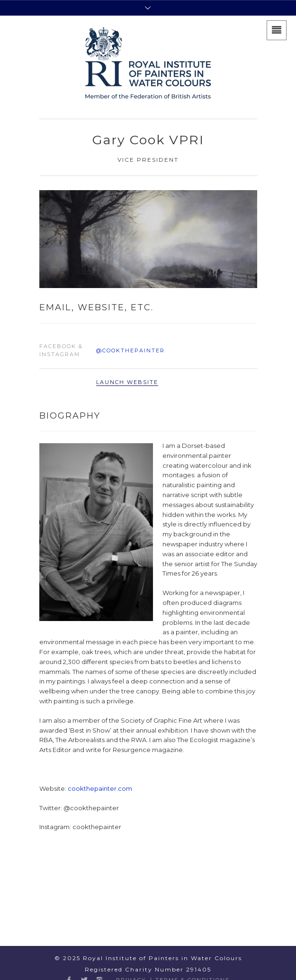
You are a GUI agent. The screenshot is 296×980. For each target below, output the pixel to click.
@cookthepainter (130, 350)
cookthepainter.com (100, 788)
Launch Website (127, 382)
